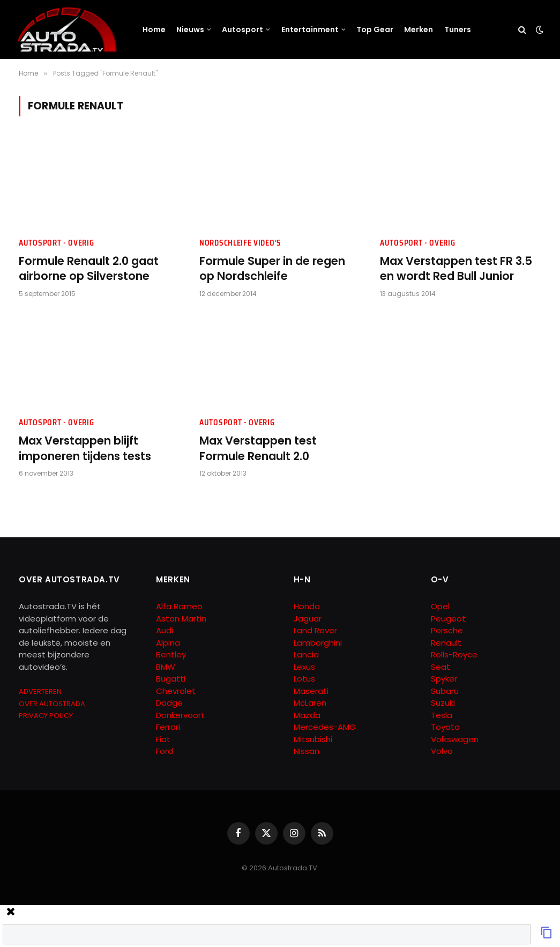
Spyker (444, 679)
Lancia (306, 654)
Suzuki (443, 703)
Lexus (304, 667)
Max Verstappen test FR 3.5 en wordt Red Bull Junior (456, 269)
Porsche (447, 630)
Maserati (311, 691)
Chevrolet (176, 691)
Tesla (442, 715)
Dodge (169, 703)
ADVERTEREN (40, 691)
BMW (166, 667)
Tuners (458, 29)
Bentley (171, 654)
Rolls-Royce (454, 654)
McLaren (310, 703)
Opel (440, 606)
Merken (419, 29)
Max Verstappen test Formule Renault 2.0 (258, 449)
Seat (440, 667)
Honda (307, 606)
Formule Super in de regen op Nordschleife (272, 269)
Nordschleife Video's (240, 243)
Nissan (307, 751)
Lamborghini (318, 643)
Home (154, 29)
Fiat (163, 739)
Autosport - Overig (57, 243)
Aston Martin (181, 619)
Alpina (168, 643)
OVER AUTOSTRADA (52, 704)
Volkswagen (455, 739)
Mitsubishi (313, 739)
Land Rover (315, 630)
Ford (165, 751)
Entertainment (310, 29)
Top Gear (375, 29)
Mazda (307, 715)
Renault (446, 643)
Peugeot (448, 619)
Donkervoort (180, 715)
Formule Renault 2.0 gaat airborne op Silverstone (89, 269)
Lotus (304, 679)
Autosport (242, 29)
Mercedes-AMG (325, 727)
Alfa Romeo (180, 606)
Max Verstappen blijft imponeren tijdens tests (85, 449)
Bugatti (171, 679)
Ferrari (168, 727)
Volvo (442, 751)
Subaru (445, 691)
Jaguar (308, 619)
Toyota (445, 727)
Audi (165, 630)
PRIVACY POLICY (46, 716)
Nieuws (190, 29)
